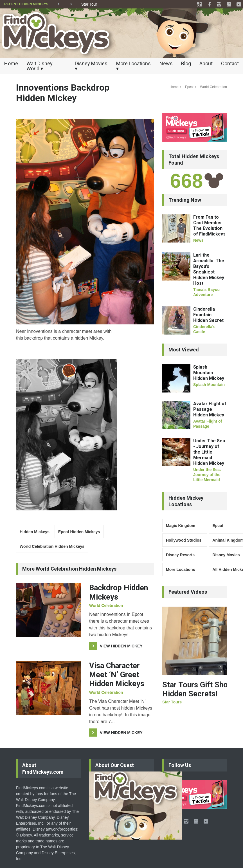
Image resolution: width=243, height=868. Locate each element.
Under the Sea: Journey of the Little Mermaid (207, 475)
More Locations (180, 569)
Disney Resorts (180, 555)
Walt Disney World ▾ (40, 66)
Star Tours (172, 702)
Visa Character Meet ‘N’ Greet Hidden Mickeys (117, 675)
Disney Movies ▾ (91, 66)
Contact (230, 63)
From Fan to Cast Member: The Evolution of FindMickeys (209, 226)
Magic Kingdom (181, 526)
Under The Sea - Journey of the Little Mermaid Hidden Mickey (209, 452)
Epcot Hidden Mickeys (79, 532)
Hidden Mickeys (35, 532)
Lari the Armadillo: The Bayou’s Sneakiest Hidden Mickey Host (209, 269)
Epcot (189, 87)
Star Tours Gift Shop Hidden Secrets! (197, 689)
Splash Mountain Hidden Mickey (209, 373)
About (206, 63)
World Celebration (213, 87)
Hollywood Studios (184, 540)
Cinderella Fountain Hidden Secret (208, 315)
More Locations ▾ (133, 66)
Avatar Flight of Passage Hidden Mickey (210, 409)
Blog (186, 63)
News (166, 63)
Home (11, 63)
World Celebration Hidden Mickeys (52, 546)
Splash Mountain (209, 385)
